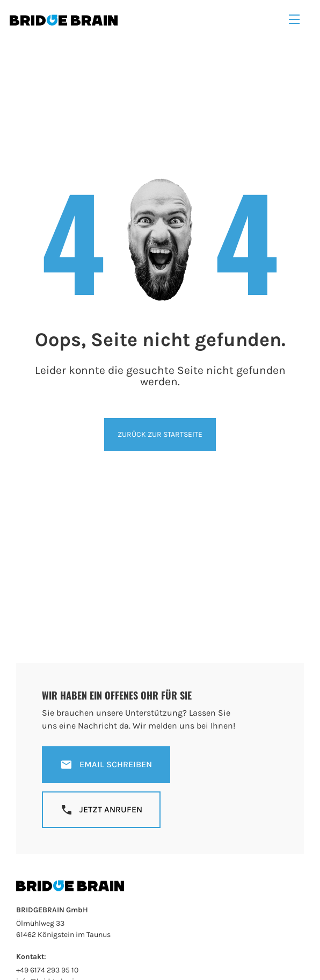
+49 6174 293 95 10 (47, 970)
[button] (294, 20)
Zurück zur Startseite (160, 434)
